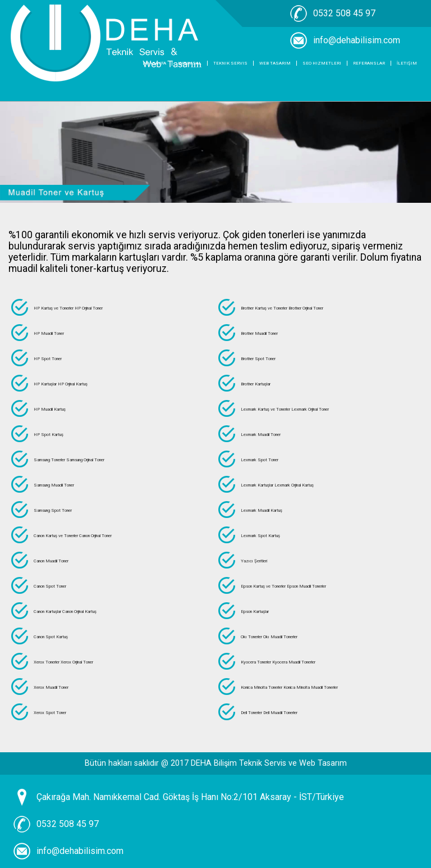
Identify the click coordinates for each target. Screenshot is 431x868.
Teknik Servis (230, 63)
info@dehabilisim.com (80, 851)
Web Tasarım (275, 63)
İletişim (407, 63)
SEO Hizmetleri (322, 63)
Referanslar (369, 63)
